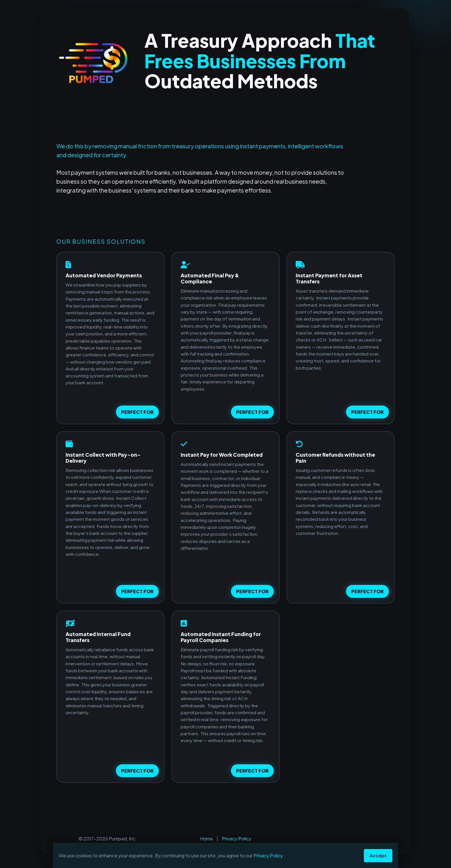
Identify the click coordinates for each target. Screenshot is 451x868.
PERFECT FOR (137, 412)
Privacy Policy (236, 839)
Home (206, 839)
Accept (378, 855)
